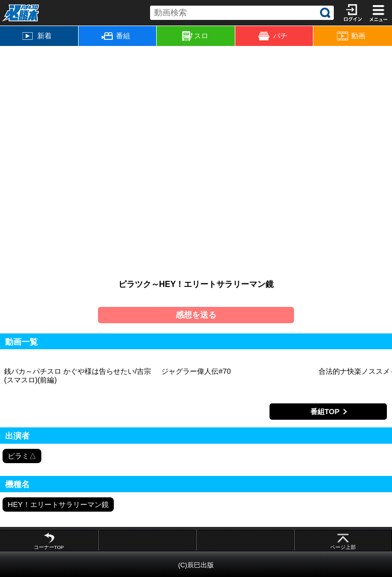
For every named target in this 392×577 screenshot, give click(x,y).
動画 (351, 36)
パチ (273, 36)
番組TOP (325, 412)
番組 (116, 36)
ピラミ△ (22, 456)
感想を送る (196, 315)
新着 (37, 36)
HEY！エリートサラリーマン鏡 (58, 504)
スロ (195, 36)
